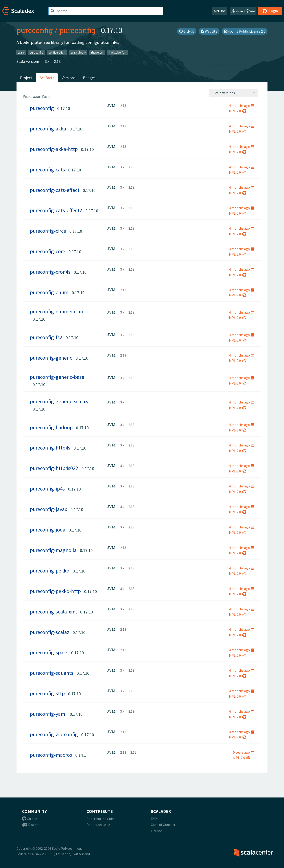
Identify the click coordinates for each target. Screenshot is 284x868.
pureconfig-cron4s (50, 272)
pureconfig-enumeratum (57, 311)
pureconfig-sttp (47, 693)
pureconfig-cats (47, 170)
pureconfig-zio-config (54, 734)
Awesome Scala (243, 11)
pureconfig (35, 30)
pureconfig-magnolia (53, 550)
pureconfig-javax (49, 509)
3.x (47, 61)
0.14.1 (81, 755)
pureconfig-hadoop (51, 427)
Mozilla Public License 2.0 (245, 31)
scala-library (78, 53)
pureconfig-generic (51, 358)
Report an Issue (98, 825)
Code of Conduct (163, 825)
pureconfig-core (48, 251)
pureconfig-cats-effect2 (56, 210)
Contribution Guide (101, 819)
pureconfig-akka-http (54, 149)
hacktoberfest (118, 53)
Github (30, 819)
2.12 (133, 752)
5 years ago (244, 752)
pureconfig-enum (49, 292)
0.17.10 (64, 108)
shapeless (97, 53)
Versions (69, 78)
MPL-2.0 (238, 111)
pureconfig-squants (52, 673)
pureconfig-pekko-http (55, 591)
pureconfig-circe (48, 231)
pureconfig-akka (48, 129)
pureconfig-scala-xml (53, 612)
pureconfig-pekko (50, 571)
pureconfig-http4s (50, 448)
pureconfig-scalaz (50, 632)
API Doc (220, 11)
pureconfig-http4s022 (54, 468)
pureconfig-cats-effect (55, 190)
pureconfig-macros (51, 755)
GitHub (187, 31)
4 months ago (242, 106)
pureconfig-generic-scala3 (59, 401)
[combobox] (233, 93)
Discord (31, 825)
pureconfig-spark (49, 652)
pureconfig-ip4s (47, 489)
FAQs (155, 819)
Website (209, 31)
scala (21, 53)
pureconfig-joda (48, 530)
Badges (89, 78)
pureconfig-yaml (48, 714)
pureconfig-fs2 (46, 337)
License (156, 831)
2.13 (57, 61)
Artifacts (47, 78)
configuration (57, 53)
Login (270, 11)
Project (26, 78)
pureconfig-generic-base (57, 377)
